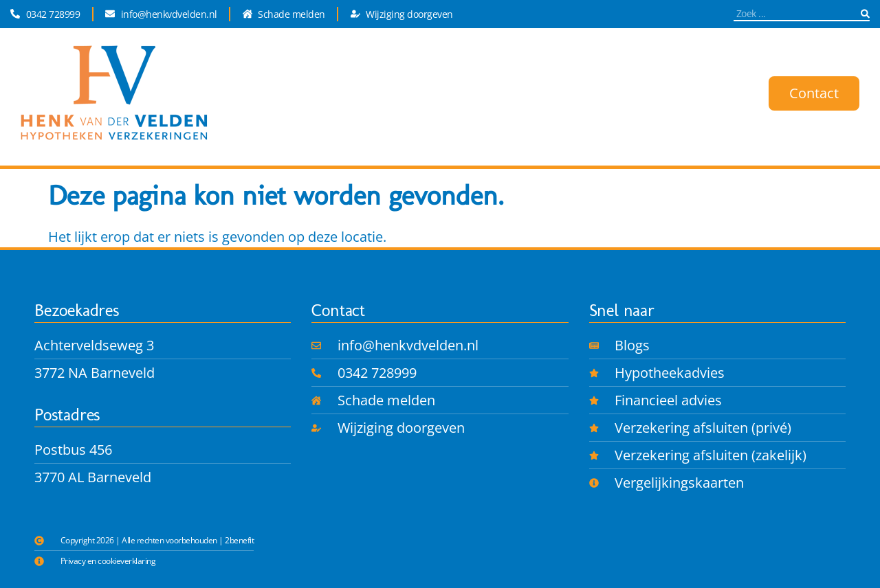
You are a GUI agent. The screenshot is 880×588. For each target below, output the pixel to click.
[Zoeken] (865, 13)
